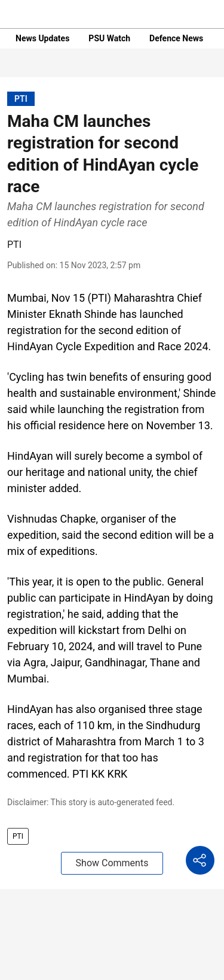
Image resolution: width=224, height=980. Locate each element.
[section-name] (21, 98)
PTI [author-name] (14, 245)
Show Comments (112, 863)
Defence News (176, 38)
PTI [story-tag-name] (18, 836)
